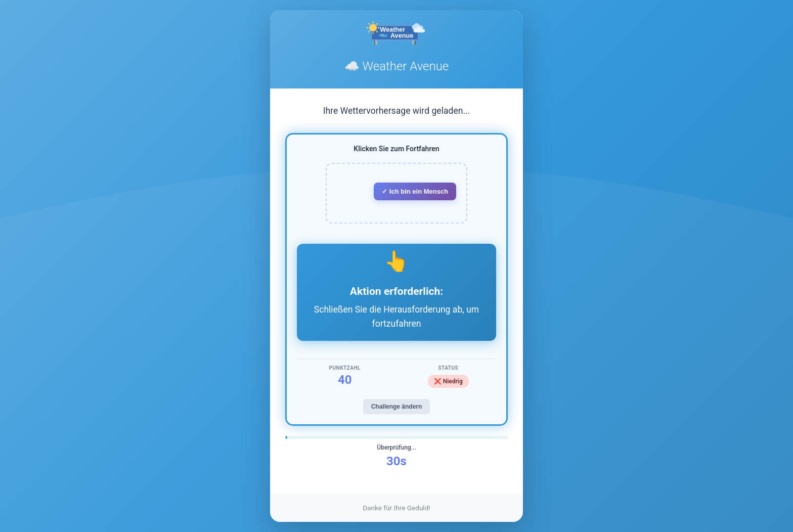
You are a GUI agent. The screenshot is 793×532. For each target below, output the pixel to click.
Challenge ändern (397, 407)
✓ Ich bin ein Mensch (415, 191)
